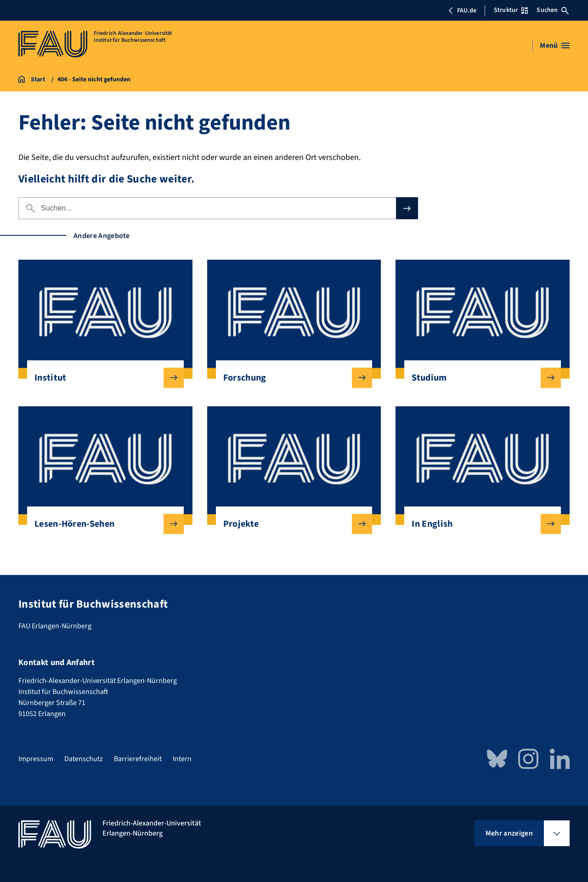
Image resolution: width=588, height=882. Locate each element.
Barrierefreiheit (138, 759)
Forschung (291, 378)
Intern (182, 759)
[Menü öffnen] (555, 46)
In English (479, 524)
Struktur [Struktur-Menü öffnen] (511, 10)
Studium (479, 378)
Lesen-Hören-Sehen (102, 524)
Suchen (553, 10)
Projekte (291, 524)
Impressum (36, 759)
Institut (102, 378)
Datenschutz (84, 759)
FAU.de (462, 11)
